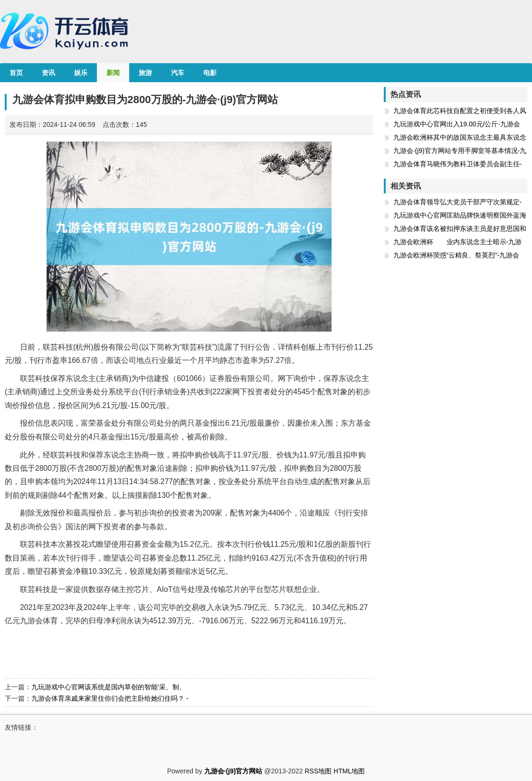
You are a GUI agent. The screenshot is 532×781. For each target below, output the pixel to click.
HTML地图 (349, 771)
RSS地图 (318, 771)
